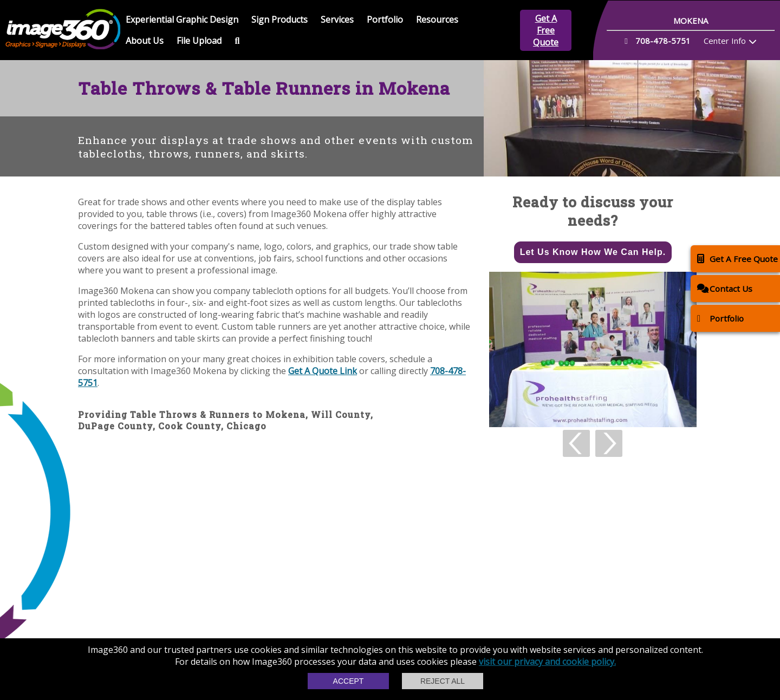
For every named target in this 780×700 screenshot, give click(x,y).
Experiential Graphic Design (182, 19)
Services (337, 19)
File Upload (199, 41)
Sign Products (279, 19)
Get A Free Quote (546, 30)
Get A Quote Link (323, 371)
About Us (145, 41)
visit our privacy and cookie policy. (547, 662)
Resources (437, 19)
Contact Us (725, 288)
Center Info (725, 41)
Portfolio (385, 19)
